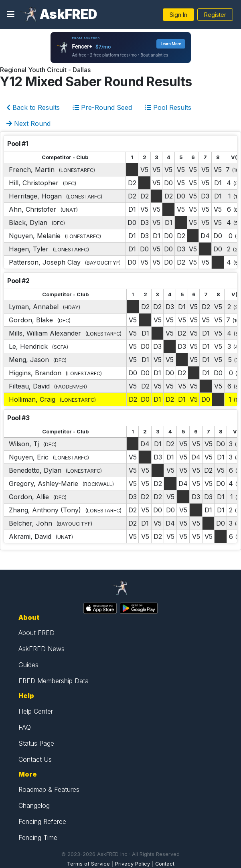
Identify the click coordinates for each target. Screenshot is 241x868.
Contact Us (35, 759)
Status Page (36, 743)
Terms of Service (88, 864)
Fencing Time (38, 838)
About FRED (36, 633)
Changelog (34, 805)
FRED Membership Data (54, 681)
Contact (165, 864)
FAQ (25, 727)
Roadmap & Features (49, 789)
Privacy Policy (133, 864)
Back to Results (33, 107)
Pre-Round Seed (102, 107)
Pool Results (168, 107)
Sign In (178, 15)
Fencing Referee (42, 821)
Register (215, 15)
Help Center (36, 711)
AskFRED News (42, 649)
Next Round (28, 123)
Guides (28, 665)
